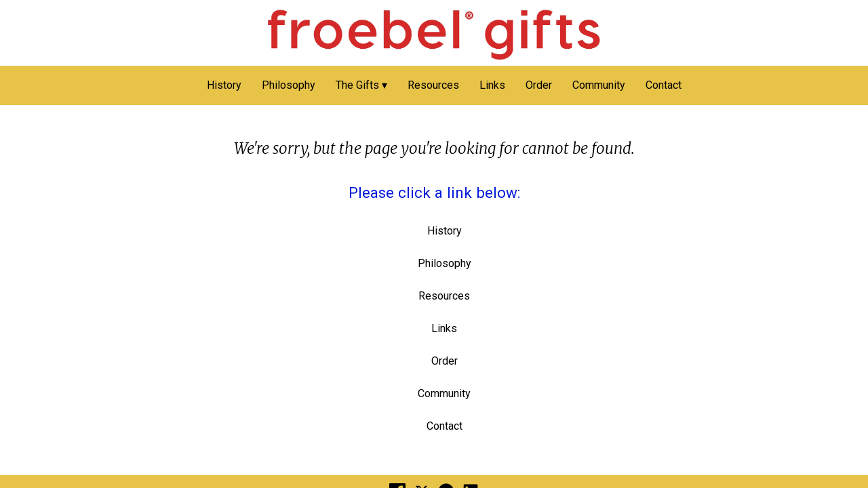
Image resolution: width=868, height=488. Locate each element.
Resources (433, 85)
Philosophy (289, 85)
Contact (664, 85)
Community (599, 85)
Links (492, 85)
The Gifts (357, 85)
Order (539, 85)
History (224, 85)
